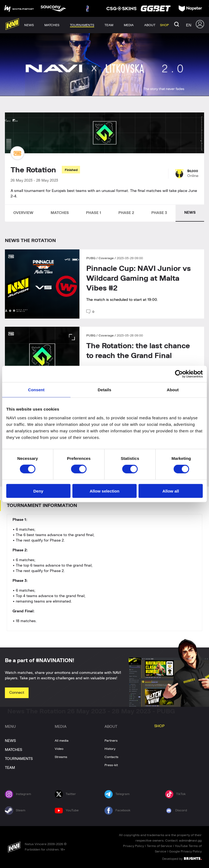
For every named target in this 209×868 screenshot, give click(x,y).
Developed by (182, 858)
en (189, 25)
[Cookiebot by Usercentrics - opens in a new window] (179, 374)
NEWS (190, 213)
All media (62, 741)
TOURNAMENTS (19, 759)
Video (59, 749)
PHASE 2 (126, 213)
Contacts (111, 757)
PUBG (91, 258)
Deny (38, 491)
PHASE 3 (159, 213)
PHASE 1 (94, 213)
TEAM (10, 768)
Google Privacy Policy (185, 851)
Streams (61, 757)
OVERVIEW (23, 213)
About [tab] (173, 390)
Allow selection (104, 491)
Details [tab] (104, 390)
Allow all (171, 491)
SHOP (159, 726)
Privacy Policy (133, 846)
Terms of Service (159, 846)
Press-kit (111, 765)
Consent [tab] (36, 390)
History (110, 749)
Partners (111, 741)
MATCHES (60, 213)
